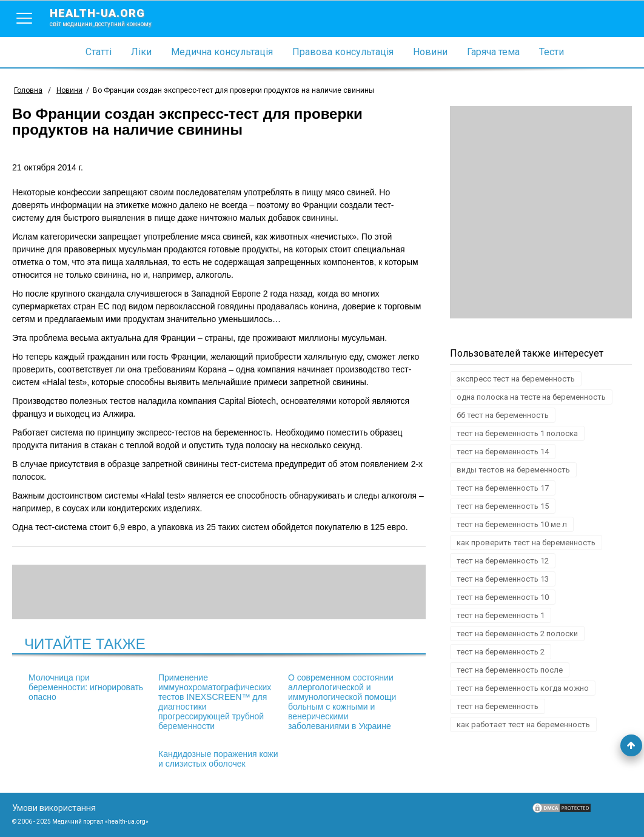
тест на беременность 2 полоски (517, 634)
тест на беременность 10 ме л (512, 524)
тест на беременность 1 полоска (517, 433)
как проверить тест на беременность (526, 543)
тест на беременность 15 (503, 506)
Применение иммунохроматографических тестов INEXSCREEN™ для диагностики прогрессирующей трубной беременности (215, 702)
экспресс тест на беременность (516, 379)
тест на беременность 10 (503, 597)
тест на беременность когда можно (523, 688)
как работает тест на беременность (523, 724)
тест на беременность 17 (503, 488)
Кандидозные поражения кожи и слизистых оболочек (218, 759)
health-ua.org (110, 17)
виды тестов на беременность (513, 470)
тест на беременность (498, 706)
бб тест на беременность (503, 415)
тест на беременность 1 (501, 615)
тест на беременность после (510, 670)
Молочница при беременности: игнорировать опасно (86, 687)
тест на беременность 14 (503, 452)
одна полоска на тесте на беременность (531, 397)
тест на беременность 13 (503, 579)
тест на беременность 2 (501, 652)
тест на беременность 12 (503, 561)
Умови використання (54, 808)
